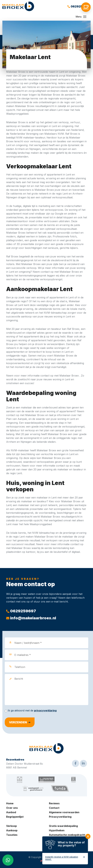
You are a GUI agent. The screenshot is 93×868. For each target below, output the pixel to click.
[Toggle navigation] (85, 17)
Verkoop (11, 826)
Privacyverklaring (60, 817)
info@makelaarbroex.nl (31, 618)
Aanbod (11, 812)
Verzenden (18, 722)
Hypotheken (57, 830)
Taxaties (12, 835)
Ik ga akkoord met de (32, 710)
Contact (54, 808)
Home (10, 803)
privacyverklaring (45, 710)
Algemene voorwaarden (64, 812)
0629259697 (79, 6)
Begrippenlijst (15, 817)
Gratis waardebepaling (63, 826)
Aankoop (12, 830)
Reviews (54, 803)
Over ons (12, 808)
